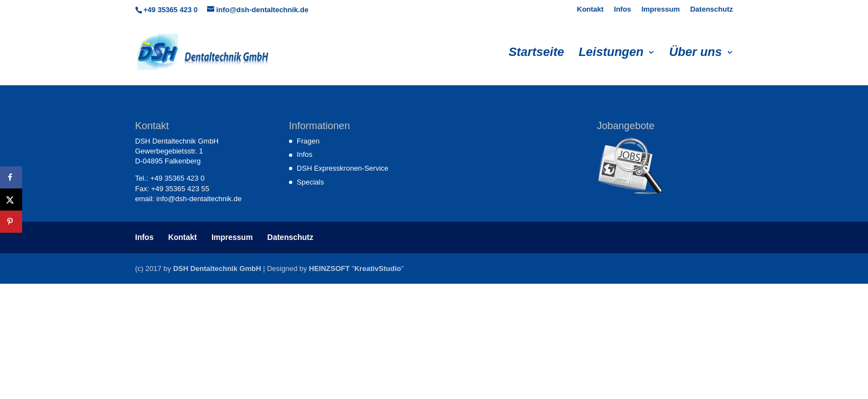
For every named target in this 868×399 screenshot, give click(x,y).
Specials (310, 182)
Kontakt (590, 9)
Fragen (308, 141)
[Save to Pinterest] (11, 222)
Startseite (536, 53)
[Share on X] (11, 199)
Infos (622, 9)
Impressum (661, 9)
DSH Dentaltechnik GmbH (217, 268)
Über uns (696, 53)
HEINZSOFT (329, 268)
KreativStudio (378, 268)
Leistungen (611, 53)
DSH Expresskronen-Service (342, 168)
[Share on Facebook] (11, 177)
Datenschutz (712, 9)
